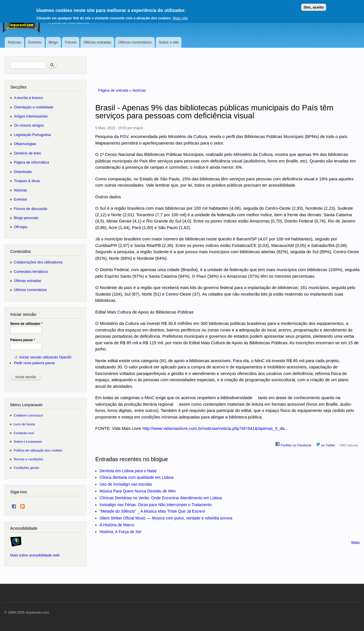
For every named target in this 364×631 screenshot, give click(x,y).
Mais (355, 543)
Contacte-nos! (24, 433)
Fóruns (71, 42)
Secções (18, 87)
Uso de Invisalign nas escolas (126, 484)
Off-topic (21, 227)
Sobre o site (168, 42)
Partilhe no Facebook (293, 444)
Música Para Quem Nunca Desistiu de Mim (138, 491)
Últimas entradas (97, 42)
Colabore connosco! (28, 415)
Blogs (53, 42)
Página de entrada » (115, 90)
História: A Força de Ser (121, 532)
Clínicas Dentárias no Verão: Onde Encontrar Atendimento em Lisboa (161, 498)
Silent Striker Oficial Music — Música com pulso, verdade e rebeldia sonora (166, 518)
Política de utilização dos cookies (38, 450)
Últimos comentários (135, 42)
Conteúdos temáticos (31, 272)
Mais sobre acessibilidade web (35, 555)
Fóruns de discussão (31, 209)
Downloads (23, 172)
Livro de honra (24, 424)
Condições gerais (26, 468)
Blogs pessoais (26, 218)
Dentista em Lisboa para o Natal (128, 471)
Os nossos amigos (29, 125)
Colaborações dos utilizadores (38, 262)
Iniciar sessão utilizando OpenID (45, 357)
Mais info (180, 16)
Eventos (35, 42)
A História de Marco (117, 525)
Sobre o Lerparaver (28, 441)
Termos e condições (28, 459)
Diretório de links (27, 153)
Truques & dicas (27, 181)
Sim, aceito (314, 5)
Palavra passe (23, 340)
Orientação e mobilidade (34, 107)
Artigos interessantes (31, 116)
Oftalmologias (25, 144)
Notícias (14, 42)
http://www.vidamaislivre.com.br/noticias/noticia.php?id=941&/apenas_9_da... (215, 428)
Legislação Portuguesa (32, 135)
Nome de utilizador (26, 324)
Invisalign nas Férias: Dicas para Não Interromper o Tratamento (156, 505)
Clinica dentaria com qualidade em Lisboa (136, 477)
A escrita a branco (28, 98)
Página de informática (32, 162)
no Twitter (325, 444)
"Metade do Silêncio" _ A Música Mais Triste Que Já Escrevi (152, 511)
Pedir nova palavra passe (34, 363)
